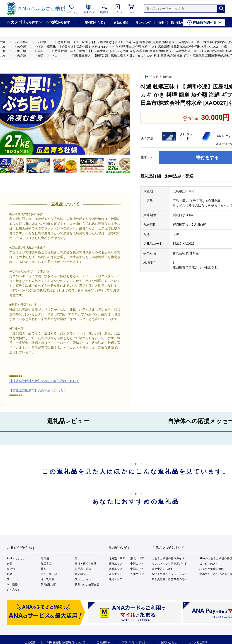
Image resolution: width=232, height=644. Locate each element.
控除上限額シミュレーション (169, 574)
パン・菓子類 (49, 574)
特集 (161, 23)
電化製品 (80, 574)
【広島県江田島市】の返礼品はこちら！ (38, 390)
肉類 (10, 564)
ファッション (83, 579)
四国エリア (116, 574)
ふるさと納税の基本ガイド (168, 558)
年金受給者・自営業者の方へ (169, 579)
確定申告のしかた (163, 569)
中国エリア (137, 569)
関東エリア (116, 564)
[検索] (221, 9)
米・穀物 (12, 585)
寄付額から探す (96, 23)
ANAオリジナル (16, 558)
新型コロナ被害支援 (87, 585)
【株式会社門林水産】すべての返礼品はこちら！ (44, 381)
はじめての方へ (209, 564)
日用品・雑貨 (83, 569)
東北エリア (137, 558)
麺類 (43, 569)
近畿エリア (116, 569)
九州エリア (137, 574)
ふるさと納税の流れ (212, 569)
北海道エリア (117, 558)
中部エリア (137, 564)
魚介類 (11, 569)
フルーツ (12, 579)
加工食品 (46, 564)
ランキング (143, 23)
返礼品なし (14, 590)
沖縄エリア (116, 579)
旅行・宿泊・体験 (86, 564)
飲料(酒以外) (48, 585)
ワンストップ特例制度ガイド (169, 564)
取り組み (177, 23)
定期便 (45, 558)
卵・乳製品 (48, 579)
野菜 (10, 574)
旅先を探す (121, 23)
